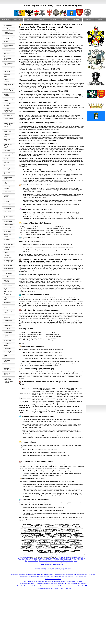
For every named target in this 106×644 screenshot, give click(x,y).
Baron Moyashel (8, 265)
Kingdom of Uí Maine (27, 544)
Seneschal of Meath (7, 140)
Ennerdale (46, 558)
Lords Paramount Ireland (37, 526)
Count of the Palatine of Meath (8, 90)
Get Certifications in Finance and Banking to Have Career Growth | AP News (53, 588)
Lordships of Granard (7, 173)
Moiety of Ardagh (8, 269)
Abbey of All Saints (64, 543)
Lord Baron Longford (7, 201)
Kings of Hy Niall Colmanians (8, 155)
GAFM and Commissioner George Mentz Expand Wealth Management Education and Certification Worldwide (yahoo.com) (53, 572)
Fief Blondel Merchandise (26, 549)
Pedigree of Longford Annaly (8, 33)
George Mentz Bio (53, 556)
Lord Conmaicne (8, 228)
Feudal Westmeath (7, 356)
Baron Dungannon (41, 544)
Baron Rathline (8, 277)
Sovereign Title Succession (8, 105)
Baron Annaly (7, 231)
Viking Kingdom (8, 352)
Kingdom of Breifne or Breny (8, 325)
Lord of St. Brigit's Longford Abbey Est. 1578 (8, 110)
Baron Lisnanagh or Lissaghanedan (8, 261)
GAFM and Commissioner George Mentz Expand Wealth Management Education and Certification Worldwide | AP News (53, 581)
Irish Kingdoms (53, 20)
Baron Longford (6, 20)
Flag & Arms (40, 550)
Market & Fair (8, 50)
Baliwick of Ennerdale (7, 188)
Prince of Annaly (8, 68)
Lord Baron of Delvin (66, 537)
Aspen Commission (38, 558)
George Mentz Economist (31, 560)
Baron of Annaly (8, 221)
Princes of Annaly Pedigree (50, 529)
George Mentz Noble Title (63, 556)
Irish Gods (6, 162)
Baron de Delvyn (8, 205)
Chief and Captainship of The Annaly (8, 58)
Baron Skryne (7, 340)
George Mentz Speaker (78, 560)
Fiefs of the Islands (78, 546)
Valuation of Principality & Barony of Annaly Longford (8, 380)
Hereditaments (8, 303)
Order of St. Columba (7, 374)
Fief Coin (65, 549)
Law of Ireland (8, 131)
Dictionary (31, 551)
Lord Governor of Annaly (52, 527)
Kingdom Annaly (8, 225)
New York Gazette (65, 557)
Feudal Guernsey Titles (77, 549)
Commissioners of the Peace (8, 119)
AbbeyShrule (7, 349)
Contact (100, 20)
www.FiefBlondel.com (58, 564)
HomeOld (73, 551)
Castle (49, 550)
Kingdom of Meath (7, 135)
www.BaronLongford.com (46, 564)
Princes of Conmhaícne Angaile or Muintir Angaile (8, 255)
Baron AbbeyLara (8, 244)
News (5, 166)
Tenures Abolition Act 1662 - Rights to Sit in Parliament (39, 532)
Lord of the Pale (8, 115)
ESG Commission (60, 558)
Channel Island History (65, 548)
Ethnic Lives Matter (70, 558)
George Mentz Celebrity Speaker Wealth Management (64, 561)
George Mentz (21, 558)
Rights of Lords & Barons (77, 534)
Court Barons (41, 20)
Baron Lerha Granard (7, 240)
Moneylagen (51, 535)
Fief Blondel (78, 548)
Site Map (57, 550)
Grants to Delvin (8, 285)
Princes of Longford (6, 80)
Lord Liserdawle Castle (76, 544)
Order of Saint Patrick (7, 235)
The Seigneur (29, 20)
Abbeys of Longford (6, 281)
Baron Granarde (8, 332)
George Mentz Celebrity (66, 560)
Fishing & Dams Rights (60, 534)
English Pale (7, 151)
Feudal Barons (65, 20)
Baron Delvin (88, 20)
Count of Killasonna (7, 336)
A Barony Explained (6, 95)
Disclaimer (67, 550)
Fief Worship (52, 548)
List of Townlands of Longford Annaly (8, 146)
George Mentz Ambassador (75, 556)
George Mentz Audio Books (32, 561)
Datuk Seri (25, 535)
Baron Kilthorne (8, 329)
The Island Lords (40, 548)
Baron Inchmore (8, 321)
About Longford (18, 20)
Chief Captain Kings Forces (66, 526)
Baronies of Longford (7, 248)
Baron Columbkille (7, 317)
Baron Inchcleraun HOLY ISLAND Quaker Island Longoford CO (8, 291)
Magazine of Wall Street (78, 557)
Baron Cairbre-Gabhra (8, 344)
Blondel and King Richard (52, 549)
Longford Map (77, 20)
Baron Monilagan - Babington (8, 312)
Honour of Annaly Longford (8, 38)
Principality (7, 71)
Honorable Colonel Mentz (8, 369)
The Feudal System (7, 361)
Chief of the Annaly (7, 75)
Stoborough (52, 558)
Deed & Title (7, 53)
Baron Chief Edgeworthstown (8, 273)
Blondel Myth (77, 550)
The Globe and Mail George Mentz (53, 579)
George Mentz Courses (45, 561)
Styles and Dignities (6, 196)
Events (39, 549)
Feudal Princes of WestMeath (8, 85)
